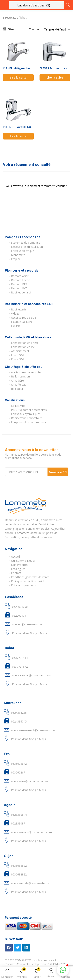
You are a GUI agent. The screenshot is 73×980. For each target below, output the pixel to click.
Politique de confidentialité (28, 581)
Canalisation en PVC (24, 347)
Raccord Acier (20, 276)
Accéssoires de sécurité (26, 372)
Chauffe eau (19, 385)
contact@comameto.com (28, 624)
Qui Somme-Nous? (23, 561)
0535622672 (19, 764)
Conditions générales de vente (30, 577)
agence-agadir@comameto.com (31, 832)
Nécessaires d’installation (27, 247)
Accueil (15, 557)
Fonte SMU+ (19, 359)
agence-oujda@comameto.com (31, 883)
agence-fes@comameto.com (29, 781)
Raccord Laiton (21, 280)
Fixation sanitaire (22, 322)
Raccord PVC (19, 288)
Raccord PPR (19, 284)
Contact (16, 573)
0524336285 (19, 713)
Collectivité (18, 406)
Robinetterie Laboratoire (27, 418)
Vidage (15, 313)
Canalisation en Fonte (25, 343)
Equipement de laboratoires (29, 422)
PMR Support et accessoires (29, 410)
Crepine (16, 259)
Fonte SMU (18, 355)
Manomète (18, 255)
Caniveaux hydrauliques (26, 414)
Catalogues (18, 569)
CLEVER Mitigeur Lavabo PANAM (18, 68)
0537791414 (20, 658)
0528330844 (19, 815)
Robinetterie (19, 309)
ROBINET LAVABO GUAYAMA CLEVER (18, 127)
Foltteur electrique (23, 251)
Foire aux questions (23, 585)
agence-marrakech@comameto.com (34, 730)
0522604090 (20, 607)
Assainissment (20, 351)
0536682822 (19, 866)
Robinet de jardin (22, 292)
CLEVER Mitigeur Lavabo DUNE (55, 68)
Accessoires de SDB (24, 318)
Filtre (8, 29)
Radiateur (17, 389)
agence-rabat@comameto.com (32, 675)
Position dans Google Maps (29, 633)
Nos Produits (19, 565)
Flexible (16, 326)
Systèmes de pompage (26, 243)
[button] (36, 974)
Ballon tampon (20, 376)
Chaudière (17, 380)
